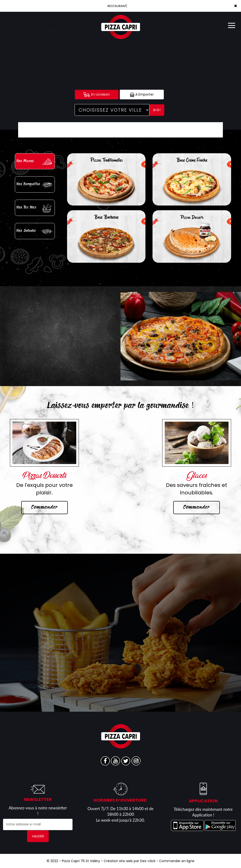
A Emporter (142, 95)
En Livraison (97, 95)
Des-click (148, 861)
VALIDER (38, 836)
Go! (157, 110)
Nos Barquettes (35, 185)
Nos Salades (35, 232)
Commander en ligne (177, 861)
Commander (44, 507)
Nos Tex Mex (35, 208)
